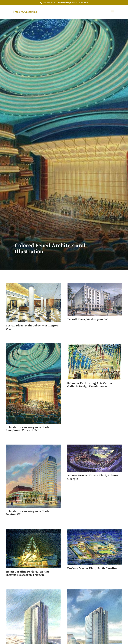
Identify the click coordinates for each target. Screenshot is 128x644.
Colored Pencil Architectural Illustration (50, 248)
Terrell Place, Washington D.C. (88, 319)
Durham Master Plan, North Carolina (92, 568)
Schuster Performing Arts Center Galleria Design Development (90, 385)
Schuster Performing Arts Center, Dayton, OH (29, 513)
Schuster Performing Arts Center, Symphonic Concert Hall (29, 429)
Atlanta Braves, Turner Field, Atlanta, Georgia (93, 477)
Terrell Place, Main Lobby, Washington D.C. (32, 327)
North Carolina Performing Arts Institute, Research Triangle (28, 573)
